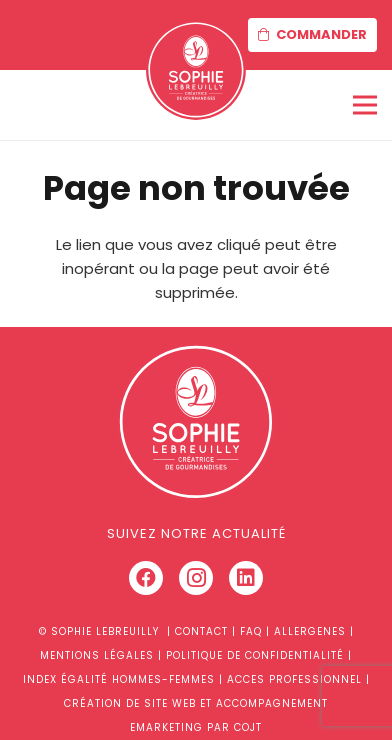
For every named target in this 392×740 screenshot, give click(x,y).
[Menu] (365, 105)
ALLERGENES (310, 631)
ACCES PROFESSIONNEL (294, 679)
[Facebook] (146, 578)
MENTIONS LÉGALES (97, 655)
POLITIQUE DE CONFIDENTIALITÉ (255, 655)
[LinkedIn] (246, 578)
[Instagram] (196, 578)
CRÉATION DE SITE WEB (130, 703)
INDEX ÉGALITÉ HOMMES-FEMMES (119, 679)
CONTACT (201, 631)
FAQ (251, 631)
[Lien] (196, 70)
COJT (248, 727)
